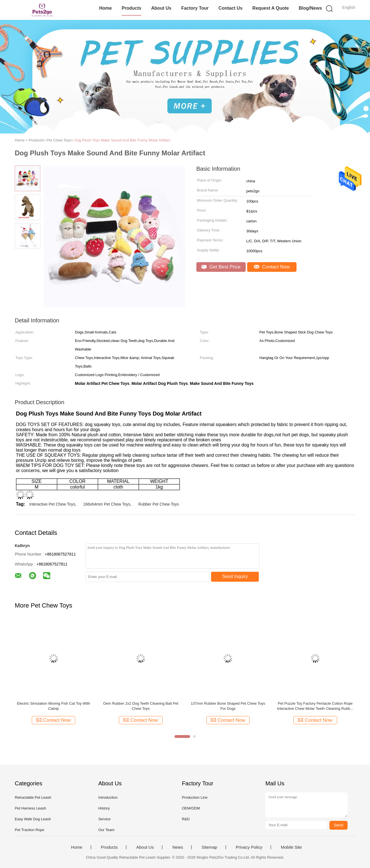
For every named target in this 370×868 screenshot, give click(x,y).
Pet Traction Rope (30, 830)
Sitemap (209, 847)
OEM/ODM (191, 808)
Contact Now (272, 267)
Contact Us (230, 8)
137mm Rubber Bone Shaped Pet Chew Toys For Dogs (228, 706)
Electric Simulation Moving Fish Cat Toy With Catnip (54, 706)
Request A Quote (271, 8)
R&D (186, 819)
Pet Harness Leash (31, 808)
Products (132, 8)
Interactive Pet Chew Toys (52, 504)
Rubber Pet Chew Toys (159, 504)
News (178, 847)
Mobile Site (291, 847)
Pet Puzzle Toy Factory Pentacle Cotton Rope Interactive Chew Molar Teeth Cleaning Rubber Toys (315, 706)
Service (104, 819)
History (104, 808)
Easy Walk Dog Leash (33, 819)
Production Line (195, 797)
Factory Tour (195, 8)
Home (105, 8)
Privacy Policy (249, 847)
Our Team (106, 830)
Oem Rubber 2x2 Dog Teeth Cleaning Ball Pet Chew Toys (141, 706)
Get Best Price (221, 267)
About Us (161, 8)
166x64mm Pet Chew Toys (107, 504)
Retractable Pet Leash (33, 797)
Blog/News (310, 8)
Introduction (108, 797)
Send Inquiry (235, 576)
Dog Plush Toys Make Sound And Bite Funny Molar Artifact (122, 140)
